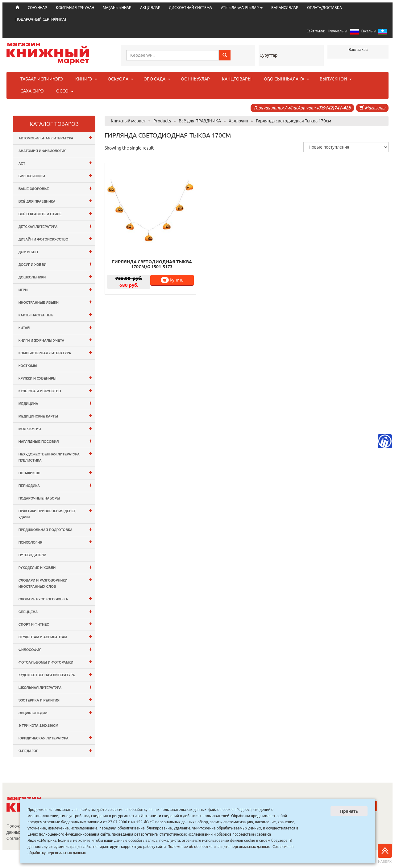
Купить (172, 280)
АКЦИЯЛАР (150, 8)
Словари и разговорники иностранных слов (55, 582)
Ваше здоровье (55, 188)
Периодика (55, 485)
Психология (55, 542)
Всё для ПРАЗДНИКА (55, 201)
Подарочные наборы (39, 498)
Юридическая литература (55, 737)
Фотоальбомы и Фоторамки (55, 662)
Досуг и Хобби (55, 264)
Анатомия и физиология (43, 151)
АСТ (55, 163)
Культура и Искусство (55, 390)
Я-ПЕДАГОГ (55, 750)
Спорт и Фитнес (55, 624)
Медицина (55, 403)
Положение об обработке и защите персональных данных (219, 847)
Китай (55, 327)
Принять (349, 811)
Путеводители (32, 555)
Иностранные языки (55, 302)
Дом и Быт (55, 251)
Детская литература (55, 226)
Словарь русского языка (55, 598)
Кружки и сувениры (55, 378)
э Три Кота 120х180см (38, 726)
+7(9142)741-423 (333, 108)
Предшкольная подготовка (55, 529)
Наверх (385, 854)
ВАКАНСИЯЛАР (285, 8)
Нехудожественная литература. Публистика (55, 456)
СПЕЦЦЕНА (55, 611)
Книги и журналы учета (55, 340)
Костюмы (28, 366)
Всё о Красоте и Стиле (55, 213)
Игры (55, 289)
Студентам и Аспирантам (55, 636)
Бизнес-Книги (55, 175)
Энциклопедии (55, 712)
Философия (55, 649)
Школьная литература (55, 687)
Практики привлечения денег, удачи (55, 513)
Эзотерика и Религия (55, 699)
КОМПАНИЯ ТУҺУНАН (75, 8)
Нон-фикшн (55, 472)
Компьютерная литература (55, 352)
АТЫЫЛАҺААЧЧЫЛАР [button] (242, 8)
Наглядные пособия (55, 441)
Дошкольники (55, 276)
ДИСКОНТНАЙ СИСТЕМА (190, 8)
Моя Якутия (55, 428)
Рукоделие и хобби (55, 567)
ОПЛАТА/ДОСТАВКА (324, 8)
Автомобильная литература (55, 137)
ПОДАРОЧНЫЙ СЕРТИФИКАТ (41, 19)
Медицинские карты (55, 415)
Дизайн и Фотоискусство (55, 239)
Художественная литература (55, 674)
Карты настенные (55, 314)
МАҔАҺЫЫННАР (117, 8)
